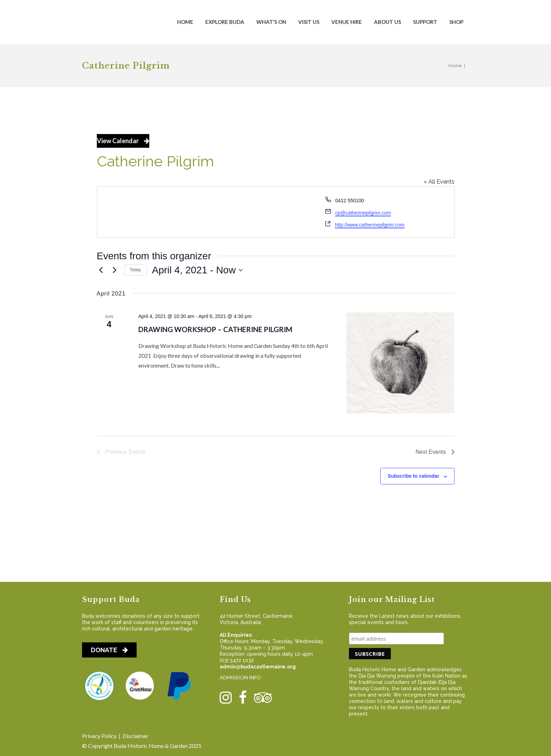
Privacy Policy (99, 736)
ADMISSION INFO (240, 677)
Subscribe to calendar (413, 476)
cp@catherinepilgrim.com (363, 213)
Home (455, 66)
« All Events (439, 182)
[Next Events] (115, 270)
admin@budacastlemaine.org (258, 667)
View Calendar (123, 141)
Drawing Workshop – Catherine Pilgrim (215, 329)
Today (136, 270)
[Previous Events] (101, 270)
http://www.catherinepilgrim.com (370, 225)
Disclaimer (136, 736)
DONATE (109, 650)
